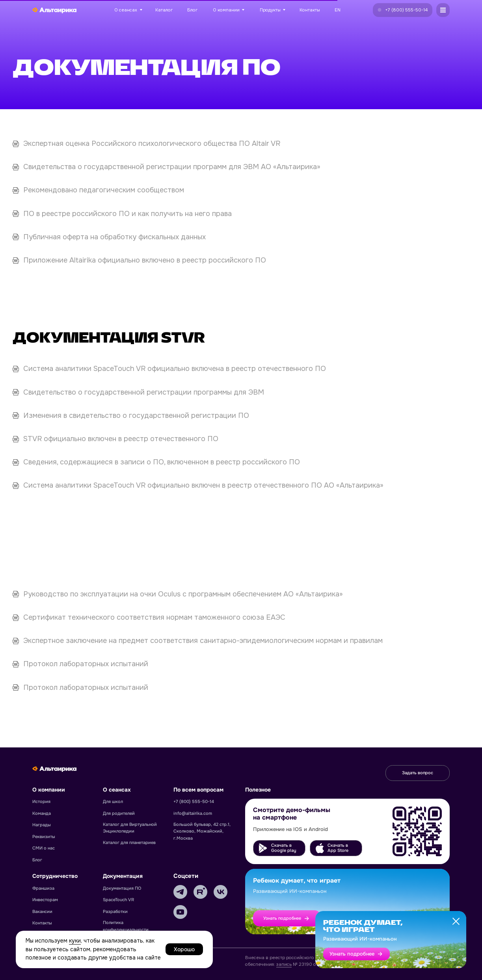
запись (284, 964)
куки (75, 941)
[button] (403, 10)
